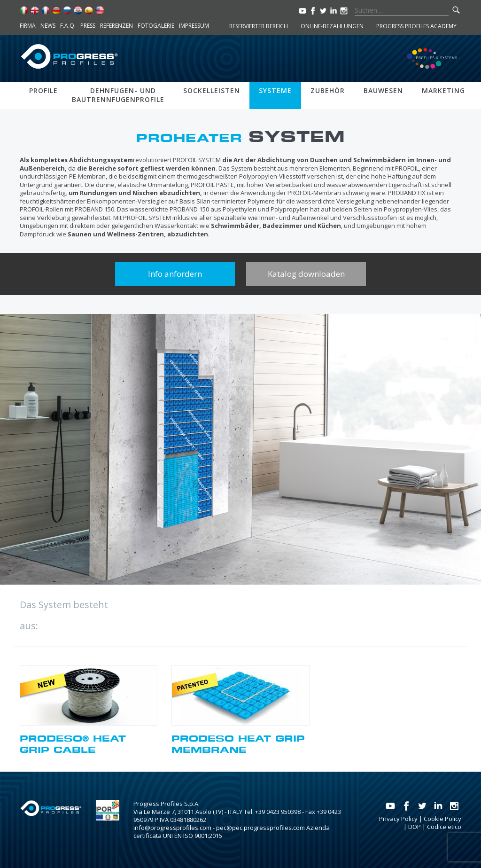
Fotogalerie (156, 26)
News (48, 26)
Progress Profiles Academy (416, 26)
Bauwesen (383, 90)
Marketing (443, 90)
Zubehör (328, 90)
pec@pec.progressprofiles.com (260, 828)
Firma (28, 26)
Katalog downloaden (306, 274)
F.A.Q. (68, 26)
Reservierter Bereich (259, 26)
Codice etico (444, 827)
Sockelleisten (212, 90)
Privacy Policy (398, 819)
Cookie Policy (442, 819)
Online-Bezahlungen (332, 26)
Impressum (194, 26)
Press (88, 26)
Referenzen (116, 26)
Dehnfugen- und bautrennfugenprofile (118, 95)
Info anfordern (175, 274)
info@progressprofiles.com (172, 828)
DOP (415, 827)
